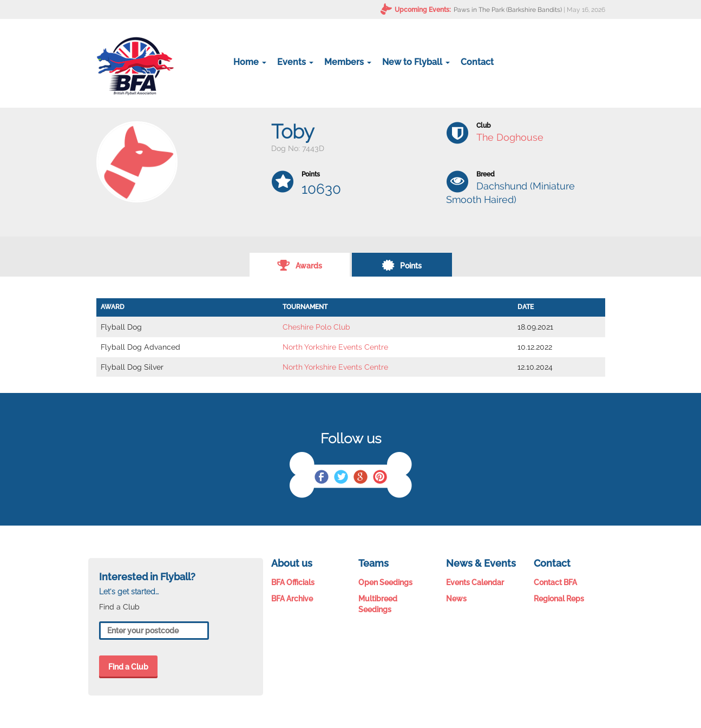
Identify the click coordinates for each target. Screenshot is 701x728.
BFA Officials (293, 582)
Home (250, 62)
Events (295, 62)
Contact (477, 62)
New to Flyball (416, 62)
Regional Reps (559, 599)
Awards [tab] (300, 265)
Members (348, 62)
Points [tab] (402, 265)
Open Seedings (385, 582)
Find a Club (128, 667)
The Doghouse (510, 137)
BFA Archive (292, 599)
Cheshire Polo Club (316, 327)
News (456, 599)
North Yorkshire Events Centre (335, 347)
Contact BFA (555, 582)
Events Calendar (475, 582)
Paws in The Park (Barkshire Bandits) (508, 10)
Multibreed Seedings (378, 604)
